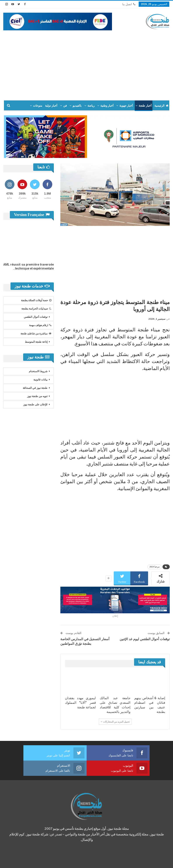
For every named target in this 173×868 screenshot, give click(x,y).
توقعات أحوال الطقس (36, 317)
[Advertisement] (86, 63)
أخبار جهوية (126, 106)
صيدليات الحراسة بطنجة (36, 309)
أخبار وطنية (107, 106)
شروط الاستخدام (38, 371)
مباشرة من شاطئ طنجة (36, 334)
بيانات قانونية (40, 380)
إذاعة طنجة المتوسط (36, 342)
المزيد (23, 106)
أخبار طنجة (145, 106)
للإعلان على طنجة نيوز (35, 405)
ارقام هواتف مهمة (40, 325)
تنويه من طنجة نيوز (37, 396)
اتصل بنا (129, 4)
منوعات (38, 106)
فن (65, 106)
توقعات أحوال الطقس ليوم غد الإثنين (145, 639)
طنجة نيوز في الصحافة (35, 388)
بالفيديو (77, 106)
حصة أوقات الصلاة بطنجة (36, 300)
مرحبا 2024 (155, 567)
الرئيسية (161, 106)
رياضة (91, 106)
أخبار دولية (51, 106)
